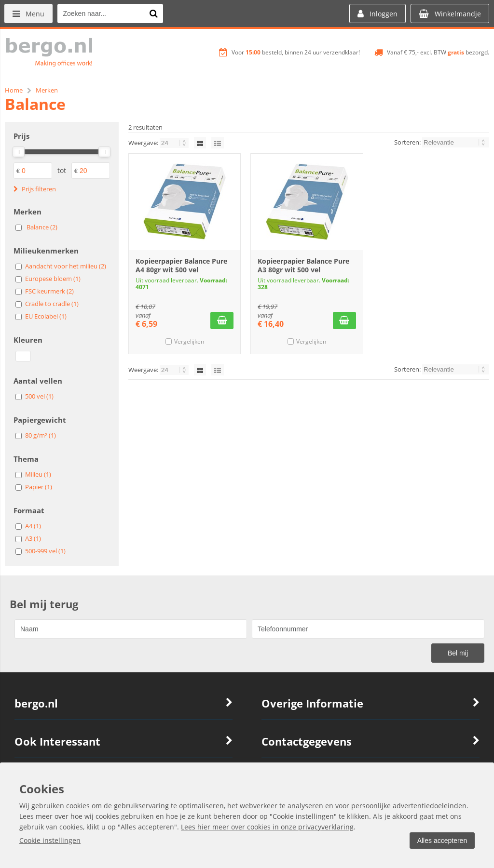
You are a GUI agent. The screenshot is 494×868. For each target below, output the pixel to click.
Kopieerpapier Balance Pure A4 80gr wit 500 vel (181, 265)
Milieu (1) (38, 474)
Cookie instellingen (50, 840)
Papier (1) (39, 487)
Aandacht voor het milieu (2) (66, 266)
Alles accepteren (441, 841)
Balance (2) (42, 227)
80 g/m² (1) (41, 435)
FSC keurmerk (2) (49, 291)
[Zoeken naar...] (154, 13)
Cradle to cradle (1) (52, 304)
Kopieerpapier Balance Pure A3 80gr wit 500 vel (303, 265)
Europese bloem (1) (53, 279)
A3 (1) (33, 538)
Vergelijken (189, 341)
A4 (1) (33, 526)
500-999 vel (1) (45, 551)
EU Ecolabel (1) (46, 316)
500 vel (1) (39, 396)
